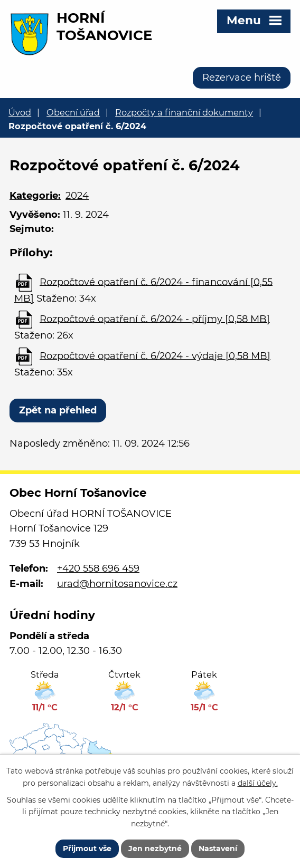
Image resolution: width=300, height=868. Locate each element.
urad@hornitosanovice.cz (117, 584)
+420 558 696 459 (98, 568)
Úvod (20, 112)
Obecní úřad (73, 112)
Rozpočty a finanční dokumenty (184, 112)
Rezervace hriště (242, 78)
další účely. (258, 783)
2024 (77, 196)
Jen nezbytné (155, 848)
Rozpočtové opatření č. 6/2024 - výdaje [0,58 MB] (155, 355)
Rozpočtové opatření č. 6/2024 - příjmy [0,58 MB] (155, 319)
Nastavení (218, 848)
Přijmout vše (87, 848)
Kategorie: (35, 196)
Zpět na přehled (58, 410)
